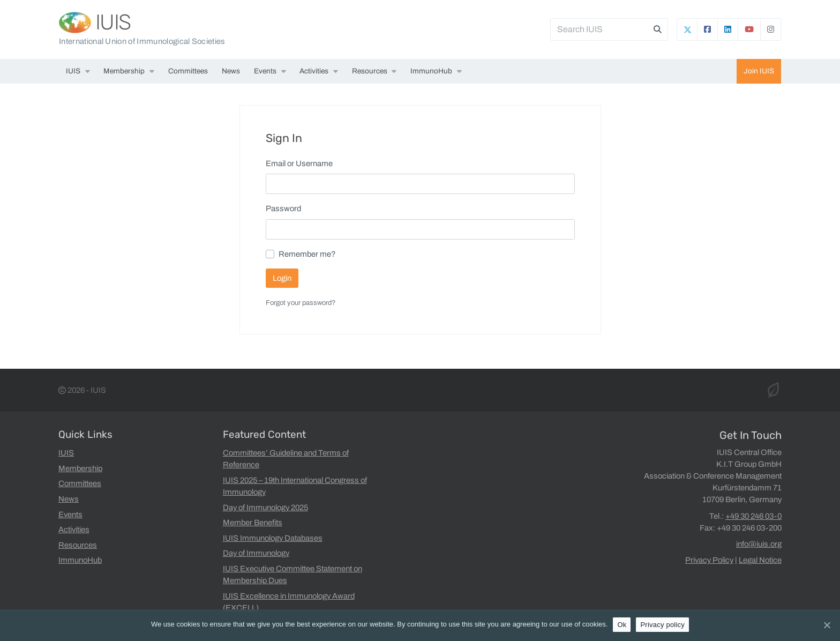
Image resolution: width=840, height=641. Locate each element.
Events (265, 71)
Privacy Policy (709, 560)
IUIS (113, 22)
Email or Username (299, 163)
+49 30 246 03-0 (753, 516)
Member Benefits (253, 523)
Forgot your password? (301, 303)
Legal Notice (760, 560)
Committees (188, 71)
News (231, 71)
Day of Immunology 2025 (265, 508)
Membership (124, 71)
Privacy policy (662, 625)
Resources (370, 71)
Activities (314, 71)
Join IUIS (759, 71)
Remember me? (307, 254)
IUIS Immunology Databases (273, 538)
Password (283, 208)
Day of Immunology (256, 553)
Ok (622, 625)
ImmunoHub (431, 71)
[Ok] (827, 625)
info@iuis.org (759, 544)
